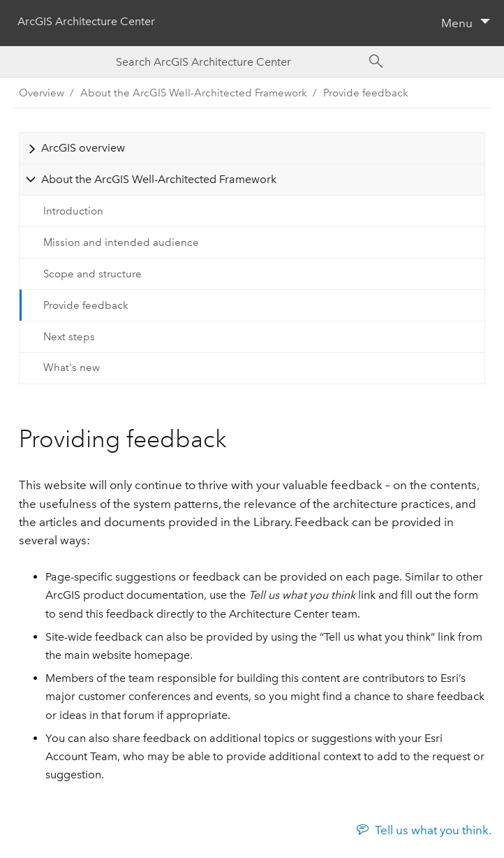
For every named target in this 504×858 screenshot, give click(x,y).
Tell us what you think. (433, 830)
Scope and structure (92, 274)
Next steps (69, 337)
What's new (72, 368)
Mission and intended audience (121, 242)
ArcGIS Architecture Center (86, 21)
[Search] (376, 61)
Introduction (73, 211)
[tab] (252, 148)
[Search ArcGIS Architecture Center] (238, 62)
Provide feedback (366, 93)
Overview (42, 93)
